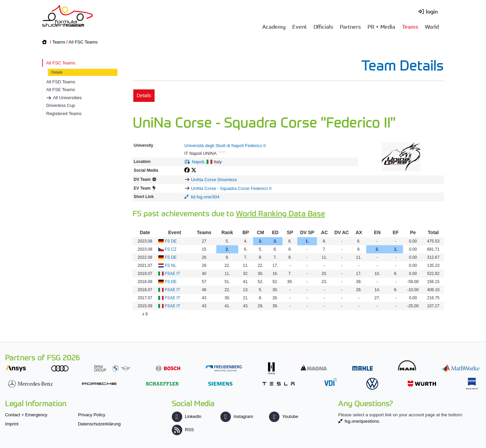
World (432, 26)
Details (57, 72)
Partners (350, 26)
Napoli (198, 162)
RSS (183, 430)
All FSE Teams (61, 90)
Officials (323, 26)
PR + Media (381, 26)
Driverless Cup (61, 105)
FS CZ (171, 249)
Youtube (283, 416)
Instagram (237, 416)
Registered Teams (64, 114)
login (432, 11)
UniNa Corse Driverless (214, 180)
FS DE (171, 241)
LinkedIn (187, 416)
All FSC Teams (83, 42)
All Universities (67, 98)
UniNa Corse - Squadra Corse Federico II (231, 188)
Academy (274, 26)
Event (300, 26)
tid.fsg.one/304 (205, 197)
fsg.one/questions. (362, 421)
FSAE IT (172, 274)
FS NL (170, 265)
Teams (410, 26)
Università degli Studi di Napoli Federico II (225, 146)
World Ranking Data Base (280, 213)
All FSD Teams (61, 82)
